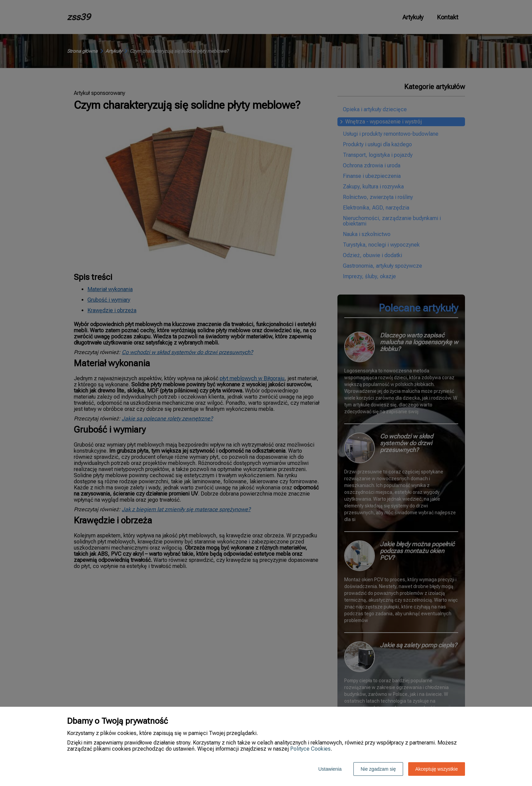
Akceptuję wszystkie (437, 769)
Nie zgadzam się (378, 769)
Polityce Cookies (310, 749)
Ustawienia (330, 769)
